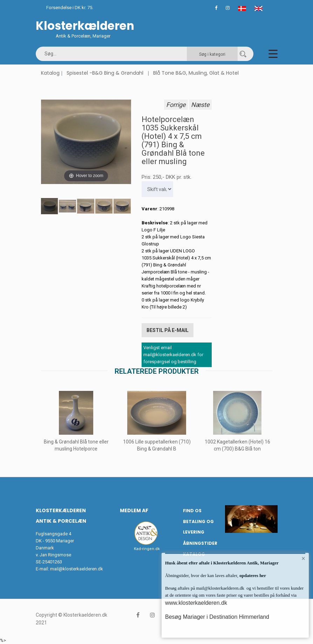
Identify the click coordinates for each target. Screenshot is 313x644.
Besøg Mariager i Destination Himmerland (217, 617)
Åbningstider (200, 543)
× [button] (303, 558)
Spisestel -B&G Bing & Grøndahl (105, 73)
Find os (192, 511)
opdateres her (252, 575)
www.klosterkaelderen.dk (196, 603)
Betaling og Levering (198, 527)
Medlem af (134, 510)
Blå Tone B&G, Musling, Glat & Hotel (196, 73)
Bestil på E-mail (168, 330)
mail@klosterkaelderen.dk (77, 569)
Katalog (50, 73)
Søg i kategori (212, 54)
